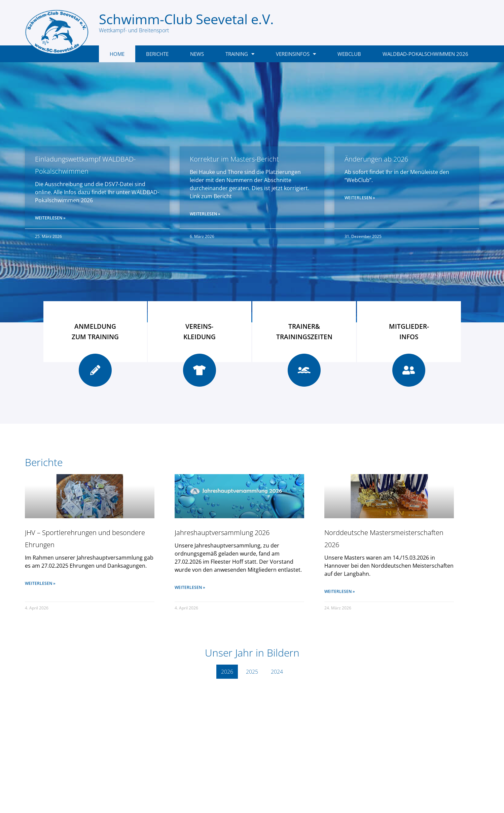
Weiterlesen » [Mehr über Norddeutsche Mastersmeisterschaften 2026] (340, 591)
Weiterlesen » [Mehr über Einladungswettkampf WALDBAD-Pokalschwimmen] (50, 218)
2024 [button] (277, 672)
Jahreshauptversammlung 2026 (222, 533)
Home (117, 54)
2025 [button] (252, 672)
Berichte (157, 54)
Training (240, 54)
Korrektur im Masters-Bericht (234, 159)
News (197, 54)
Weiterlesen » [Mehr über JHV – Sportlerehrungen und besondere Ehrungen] (40, 583)
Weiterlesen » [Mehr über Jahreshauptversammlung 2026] (190, 587)
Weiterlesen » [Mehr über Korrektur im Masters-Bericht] (205, 214)
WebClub (349, 54)
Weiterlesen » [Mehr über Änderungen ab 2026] (360, 198)
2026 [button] (227, 672)
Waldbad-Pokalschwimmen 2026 (425, 54)
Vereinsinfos (296, 54)
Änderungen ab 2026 (376, 159)
